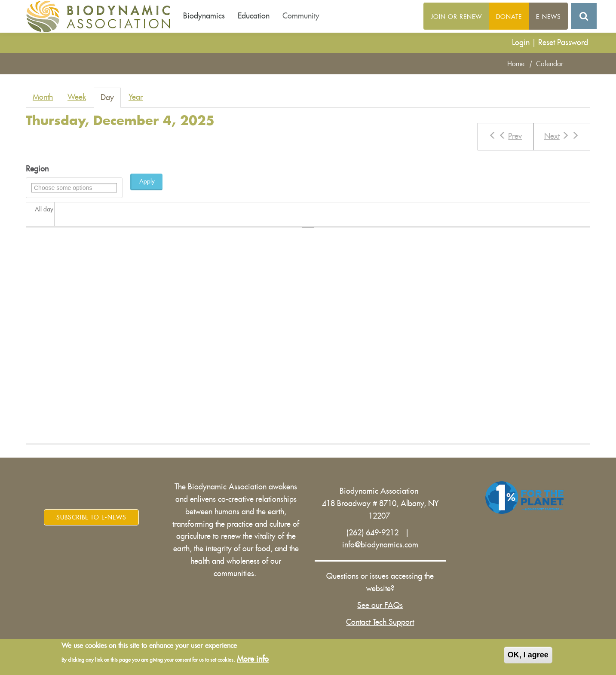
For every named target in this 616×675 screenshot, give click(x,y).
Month (43, 97)
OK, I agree (528, 655)
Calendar (550, 64)
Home (516, 64)
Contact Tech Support (380, 622)
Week (77, 97)
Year (136, 97)
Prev (505, 136)
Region (37, 169)
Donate (509, 17)
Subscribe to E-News (91, 517)
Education (254, 16)
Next (562, 136)
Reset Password (563, 43)
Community (301, 16)
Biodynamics (204, 16)
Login (521, 43)
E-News (549, 17)
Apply (147, 181)
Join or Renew (456, 17)
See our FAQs (380, 605)
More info (253, 660)
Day (111, 100)
